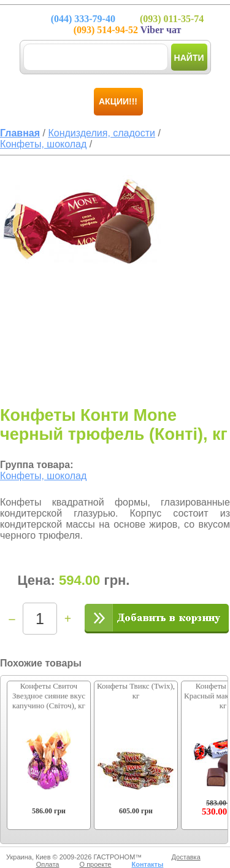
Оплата (48, 864)
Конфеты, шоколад (43, 476)
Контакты (147, 864)
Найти (189, 58)
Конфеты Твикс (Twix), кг (136, 691)
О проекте (96, 864)
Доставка (186, 857)
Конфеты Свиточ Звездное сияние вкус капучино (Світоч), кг (49, 696)
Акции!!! (118, 101)
